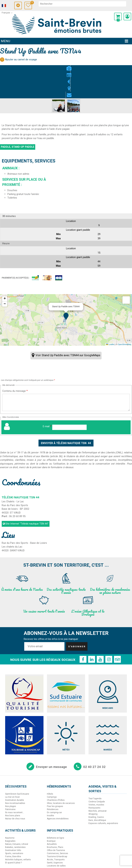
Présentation (59, 67)
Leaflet (110, 318)
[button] (118, 17)
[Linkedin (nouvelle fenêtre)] (92, 633)
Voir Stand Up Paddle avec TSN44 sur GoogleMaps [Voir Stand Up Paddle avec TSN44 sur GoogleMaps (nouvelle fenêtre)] (68, 329)
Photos (52, 67)
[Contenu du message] (66, 376)
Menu (5, 41)
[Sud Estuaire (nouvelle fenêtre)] (66, 667)
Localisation (73, 67)
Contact (80, 67)
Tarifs (66, 67)
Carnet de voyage (35, 3)
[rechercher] (84, 4)
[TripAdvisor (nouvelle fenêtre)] (117, 633)
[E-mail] (69, 401)
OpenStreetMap (124, 318)
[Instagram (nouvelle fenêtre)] (109, 633)
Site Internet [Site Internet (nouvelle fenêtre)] (27, 498)
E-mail (47, 400)
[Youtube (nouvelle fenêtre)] (100, 633)
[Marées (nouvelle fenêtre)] (108, 709)
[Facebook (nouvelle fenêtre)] (83, 633)
